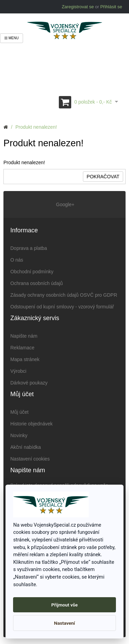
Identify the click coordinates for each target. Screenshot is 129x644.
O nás (17, 260)
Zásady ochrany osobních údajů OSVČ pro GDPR (64, 295)
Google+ (64, 204)
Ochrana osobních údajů (37, 283)
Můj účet (19, 412)
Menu (12, 38)
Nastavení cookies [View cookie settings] (30, 459)
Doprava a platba (29, 248)
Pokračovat (103, 177)
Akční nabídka (26, 447)
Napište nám (24, 336)
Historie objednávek (31, 424)
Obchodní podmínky (32, 272)
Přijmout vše (64, 605)
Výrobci (18, 371)
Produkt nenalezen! (36, 127)
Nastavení (64, 623)
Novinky (19, 435)
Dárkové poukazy (29, 383)
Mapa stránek (25, 359)
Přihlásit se (111, 7)
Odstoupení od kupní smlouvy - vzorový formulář (62, 307)
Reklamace (22, 348)
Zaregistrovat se (78, 7)
